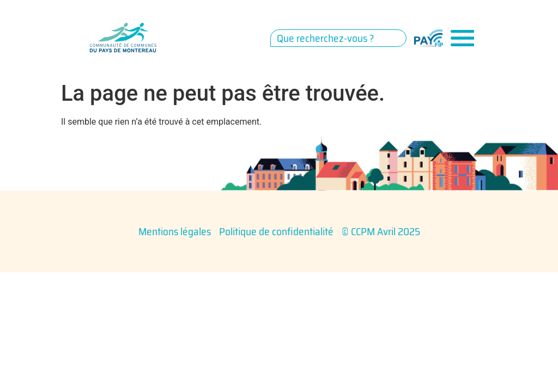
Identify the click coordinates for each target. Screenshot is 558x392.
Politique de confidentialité (276, 231)
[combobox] (338, 38)
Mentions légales (175, 231)
